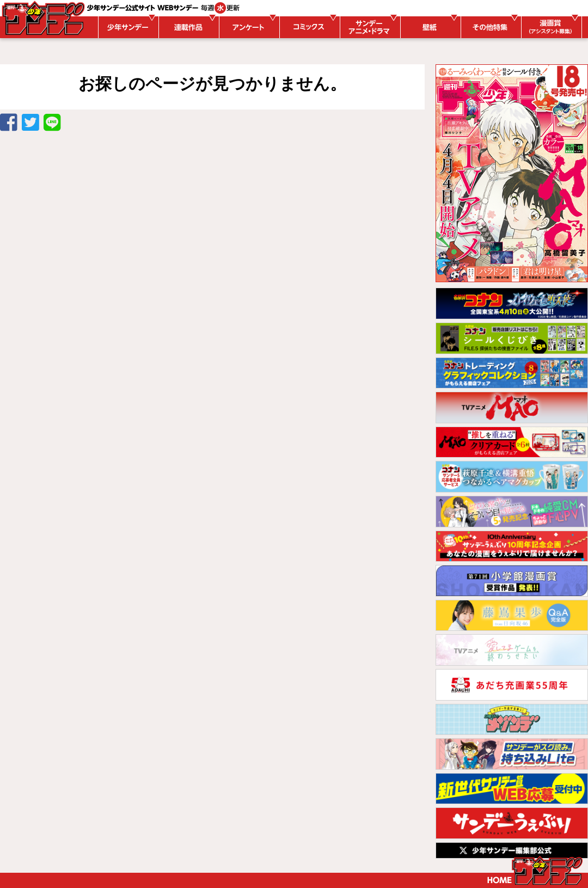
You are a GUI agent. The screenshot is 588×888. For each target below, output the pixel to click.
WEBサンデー (42, 18)
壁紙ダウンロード (429, 27)
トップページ (535, 871)
